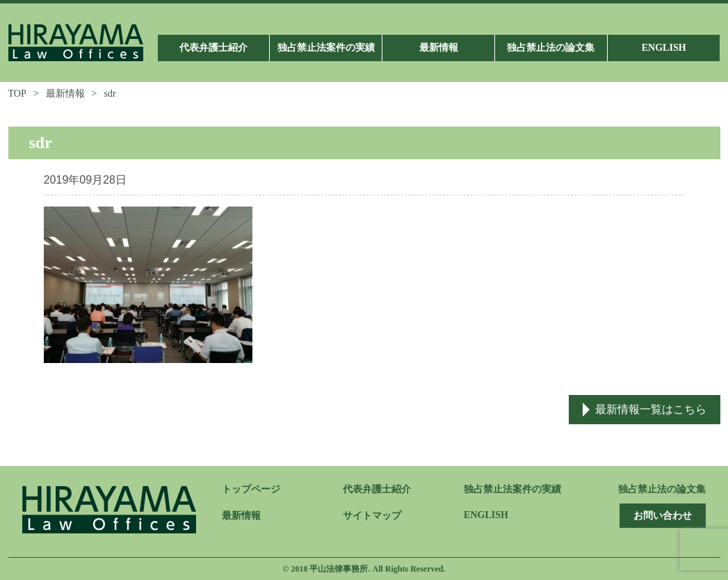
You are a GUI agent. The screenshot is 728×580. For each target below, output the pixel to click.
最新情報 (65, 94)
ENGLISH (486, 515)
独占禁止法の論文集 (662, 489)
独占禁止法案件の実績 (512, 489)
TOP (17, 94)
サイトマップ (372, 516)
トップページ (251, 489)
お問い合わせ (663, 516)
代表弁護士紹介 (377, 489)
